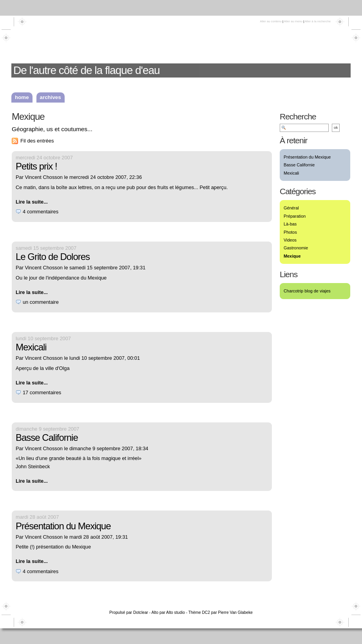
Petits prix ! (36, 166)
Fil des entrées (37, 141)
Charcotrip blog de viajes (307, 291)
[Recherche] (304, 128)
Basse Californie (47, 437)
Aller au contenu (271, 21)
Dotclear (141, 612)
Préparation (295, 216)
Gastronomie (296, 248)
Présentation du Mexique (63, 526)
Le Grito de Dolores (53, 257)
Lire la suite (30, 202)
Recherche (298, 116)
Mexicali (31, 347)
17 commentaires (42, 392)
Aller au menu (293, 21)
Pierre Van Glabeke (235, 612)
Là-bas (290, 224)
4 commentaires (41, 212)
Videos (290, 240)
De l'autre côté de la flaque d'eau (87, 70)
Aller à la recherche (318, 21)
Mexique (292, 256)
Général (291, 208)
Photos (290, 232)
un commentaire (41, 302)
